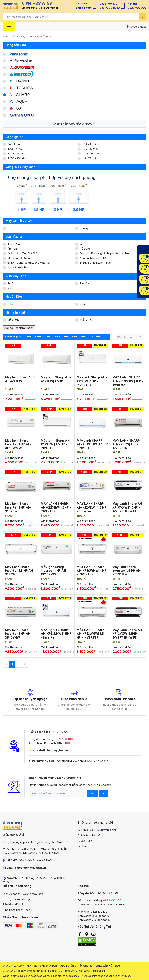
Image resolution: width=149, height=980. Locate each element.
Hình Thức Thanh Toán (17, 910)
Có (9, 228)
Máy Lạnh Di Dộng (19, 258)
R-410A (84, 283)
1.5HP (38, 337)
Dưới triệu (14, 144)
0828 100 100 (109, 4)
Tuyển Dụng (85, 841)
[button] (129, 337)
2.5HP (57, 337)
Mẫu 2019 (13, 320)
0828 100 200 (137, 8)
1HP (29, 337)
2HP (47, 337)
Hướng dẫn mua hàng (16, 899)
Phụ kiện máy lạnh (19, 267)
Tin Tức (82, 846)
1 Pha (11, 304)
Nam (92, 794)
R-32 (10, 288)
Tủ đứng (85, 249)
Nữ (104, 794)
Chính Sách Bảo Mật (90, 836)
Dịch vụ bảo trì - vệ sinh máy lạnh (23, 894)
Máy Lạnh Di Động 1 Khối (95, 258)
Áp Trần (12, 249)
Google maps (137, 27)
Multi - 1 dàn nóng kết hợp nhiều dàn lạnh (105, 253)
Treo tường (15, 244)
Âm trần (85, 244)
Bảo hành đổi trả (13, 904)
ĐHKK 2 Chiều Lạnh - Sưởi (96, 263)
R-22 (10, 283)
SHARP (9, 389)
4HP (75, 337)
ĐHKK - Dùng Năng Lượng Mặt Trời (29, 263)
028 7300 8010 (110, 8)
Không (84, 228)
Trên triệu (90, 158)
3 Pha (83, 304)
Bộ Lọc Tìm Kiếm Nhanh (19, 328)
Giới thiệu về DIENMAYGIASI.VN (97, 830)
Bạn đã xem (84, 8)
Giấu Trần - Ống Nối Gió (22, 253)
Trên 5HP (95, 337)
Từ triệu (90, 144)
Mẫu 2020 (86, 320)
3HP (66, 337)
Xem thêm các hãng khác (74, 124)
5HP (83, 337)
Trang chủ (9, 37)
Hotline (133, 4)
